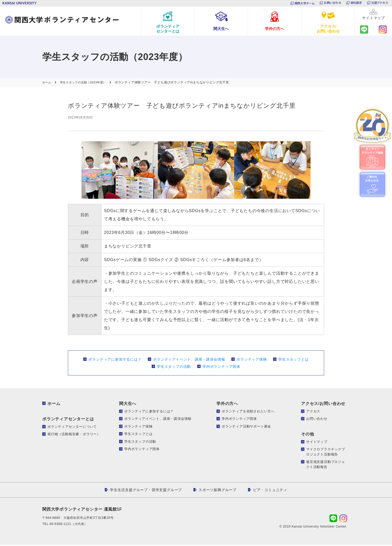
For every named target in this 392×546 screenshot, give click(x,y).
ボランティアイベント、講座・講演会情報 (189, 360)
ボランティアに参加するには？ (115, 360)
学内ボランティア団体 (221, 368)
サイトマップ (317, 443)
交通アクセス (380, 3)
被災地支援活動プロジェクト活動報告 (326, 465)
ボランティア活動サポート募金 (246, 427)
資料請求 (356, 3)
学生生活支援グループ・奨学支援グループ (146, 491)
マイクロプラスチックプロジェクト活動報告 (326, 453)
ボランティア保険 (252, 360)
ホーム (54, 405)
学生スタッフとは (293, 360)
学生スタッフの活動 (174, 368)
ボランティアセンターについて (72, 428)
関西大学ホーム (305, 3)
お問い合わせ (332, 3)
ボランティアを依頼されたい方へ (248, 412)
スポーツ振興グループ (218, 491)
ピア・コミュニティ (270, 491)
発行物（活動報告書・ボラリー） (74, 435)
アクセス (313, 412)
